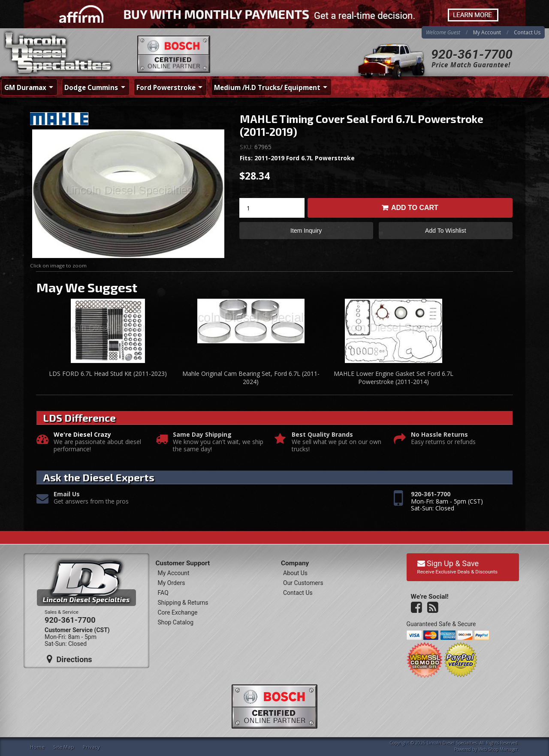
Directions (69, 659)
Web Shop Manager (498, 749)
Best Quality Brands (322, 435)
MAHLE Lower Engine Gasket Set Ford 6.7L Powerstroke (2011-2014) (394, 378)
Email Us (67, 494)
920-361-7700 (472, 54)
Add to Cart (415, 208)
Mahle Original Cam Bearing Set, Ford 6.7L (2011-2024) (251, 378)
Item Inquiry (306, 231)
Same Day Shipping (202, 435)
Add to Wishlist (445, 231)
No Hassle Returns (439, 435)
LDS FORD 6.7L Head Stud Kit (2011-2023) (108, 373)
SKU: (247, 147)
